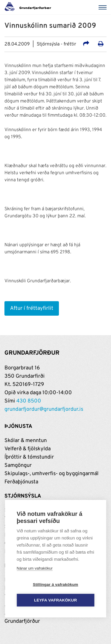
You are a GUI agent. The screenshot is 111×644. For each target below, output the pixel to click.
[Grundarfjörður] (29, 7)
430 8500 (29, 401)
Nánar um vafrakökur (34, 569)
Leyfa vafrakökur (55, 600)
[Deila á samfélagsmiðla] (86, 45)
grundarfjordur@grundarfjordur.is (44, 409)
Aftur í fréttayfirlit (32, 308)
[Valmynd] (104, 7)
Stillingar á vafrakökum (55, 585)
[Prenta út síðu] (101, 45)
